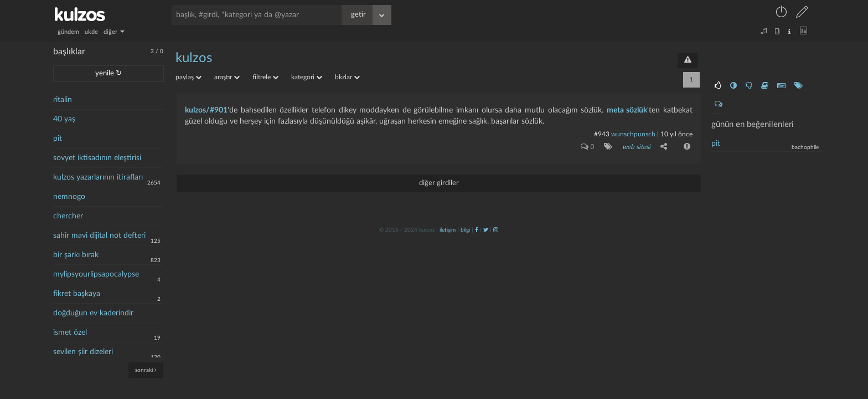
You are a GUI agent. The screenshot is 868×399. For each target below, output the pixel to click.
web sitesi (636, 147)
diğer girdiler (439, 183)
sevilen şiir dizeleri (83, 352)
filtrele (265, 77)
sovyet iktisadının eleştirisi (97, 158)
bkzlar (347, 77)
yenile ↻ (108, 73)
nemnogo (69, 197)
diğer (114, 32)
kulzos (194, 58)
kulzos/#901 (206, 110)
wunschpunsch (633, 134)
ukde (91, 32)
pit (58, 139)
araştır (227, 77)
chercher (68, 216)
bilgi (465, 230)
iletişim (448, 230)
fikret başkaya (77, 294)
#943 (602, 134)
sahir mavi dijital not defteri (99, 236)
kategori (307, 77)
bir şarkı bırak (76, 255)
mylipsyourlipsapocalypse (96, 274)
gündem (68, 32)
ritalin (63, 100)
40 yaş (64, 119)
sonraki (146, 370)
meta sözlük (627, 110)
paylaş (188, 77)
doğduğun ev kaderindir (93, 313)
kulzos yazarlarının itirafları (98, 177)
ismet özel (70, 332)
